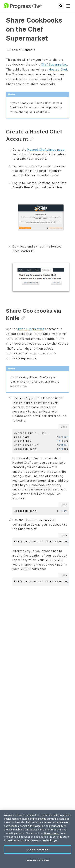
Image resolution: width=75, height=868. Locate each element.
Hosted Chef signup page (46, 150)
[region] (37, 839)
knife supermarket (31, 329)
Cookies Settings (37, 861)
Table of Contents (21, 50)
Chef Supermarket (54, 64)
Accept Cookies (38, 850)
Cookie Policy (52, 833)
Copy (64, 427)
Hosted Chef (58, 69)
